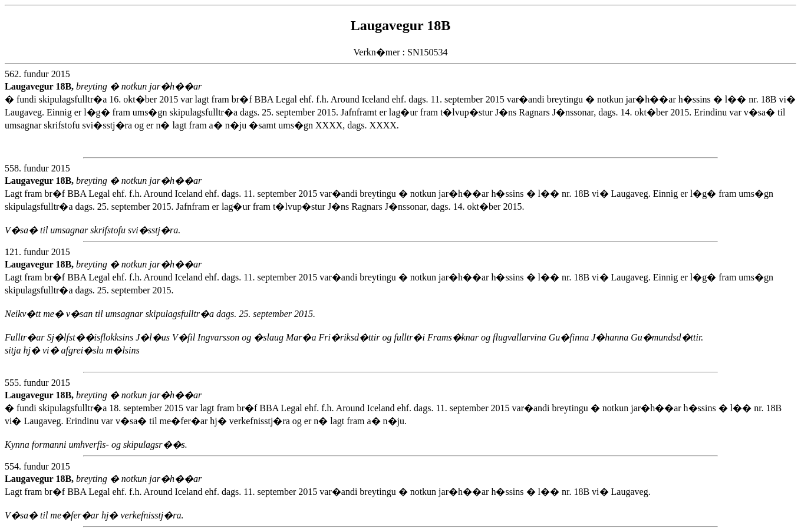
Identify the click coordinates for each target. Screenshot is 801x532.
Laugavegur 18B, (40, 86)
